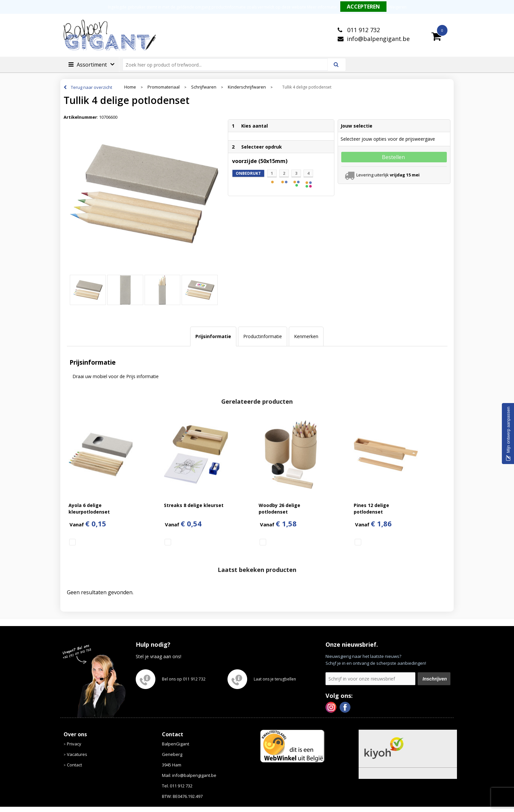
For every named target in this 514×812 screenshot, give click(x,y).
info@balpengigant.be (378, 39)
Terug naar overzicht (91, 87)
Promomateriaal (164, 87)
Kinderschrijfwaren (247, 87)
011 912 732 (363, 30)
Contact (74, 765)
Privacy (74, 744)
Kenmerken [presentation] (306, 336)
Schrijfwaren (204, 87)
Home (130, 87)
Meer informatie (322, 7)
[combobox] (228, 65)
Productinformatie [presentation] (263, 336)
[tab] (213, 336)
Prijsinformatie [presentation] (213, 336)
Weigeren (398, 7)
